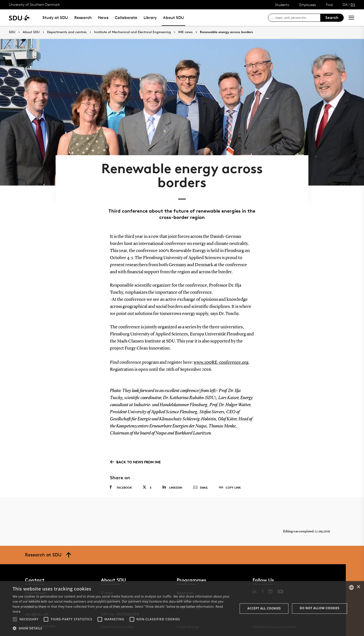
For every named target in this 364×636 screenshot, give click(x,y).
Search (332, 18)
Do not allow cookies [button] (320, 608)
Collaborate (126, 18)
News (103, 18)
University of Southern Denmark (34, 4)
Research (83, 18)
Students (282, 5)
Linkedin (172, 487)
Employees (308, 5)
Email (201, 488)
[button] (15, 619)
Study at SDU (55, 18)
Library (150, 18)
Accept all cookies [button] (264, 608)
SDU (12, 32)
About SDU (174, 18)
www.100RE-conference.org (221, 362)
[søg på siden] (296, 18)
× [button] (358, 587)
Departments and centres (67, 32)
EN (353, 4)
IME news (185, 32)
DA (345, 4)
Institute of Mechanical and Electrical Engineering (132, 32)
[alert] (182, 609)
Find (329, 5)
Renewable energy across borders (226, 32)
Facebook (121, 487)
